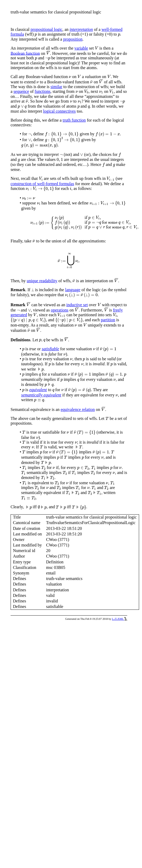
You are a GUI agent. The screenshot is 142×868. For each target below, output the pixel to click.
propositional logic (47, 29)
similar (56, 87)
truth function (74, 120)
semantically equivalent (41, 395)
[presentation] (36, 35)
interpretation (81, 29)
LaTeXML (120, 619)
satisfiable (51, 349)
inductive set (77, 305)
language (73, 290)
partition (108, 320)
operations (60, 310)
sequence (21, 91)
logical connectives (59, 111)
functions (43, 91)
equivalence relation (78, 409)
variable (81, 48)
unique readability (42, 281)
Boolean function (25, 53)
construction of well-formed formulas (42, 184)
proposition (73, 39)
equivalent (38, 390)
